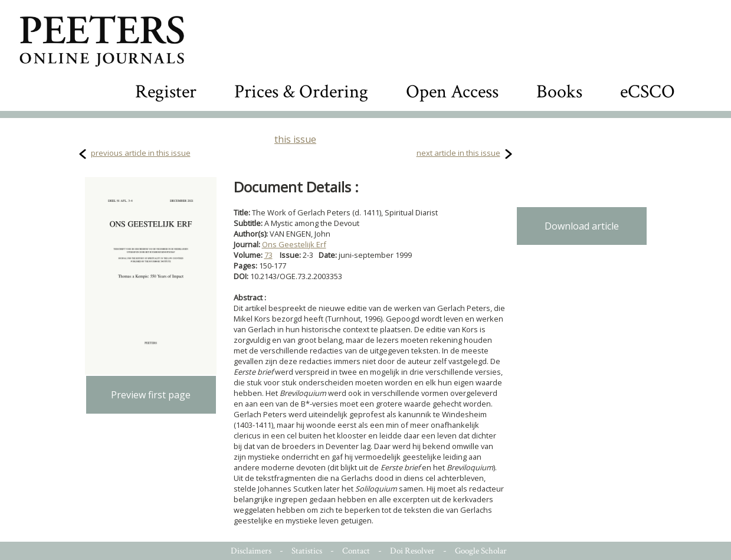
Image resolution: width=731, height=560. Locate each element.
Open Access (452, 92)
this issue (295, 139)
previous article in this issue (141, 153)
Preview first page (151, 395)
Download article (582, 226)
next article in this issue (458, 153)
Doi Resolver (412, 551)
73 (268, 255)
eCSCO (648, 92)
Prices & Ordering (301, 92)
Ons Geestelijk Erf (294, 244)
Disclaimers (251, 551)
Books (559, 92)
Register (166, 92)
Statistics (307, 551)
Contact (356, 551)
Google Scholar (481, 551)
